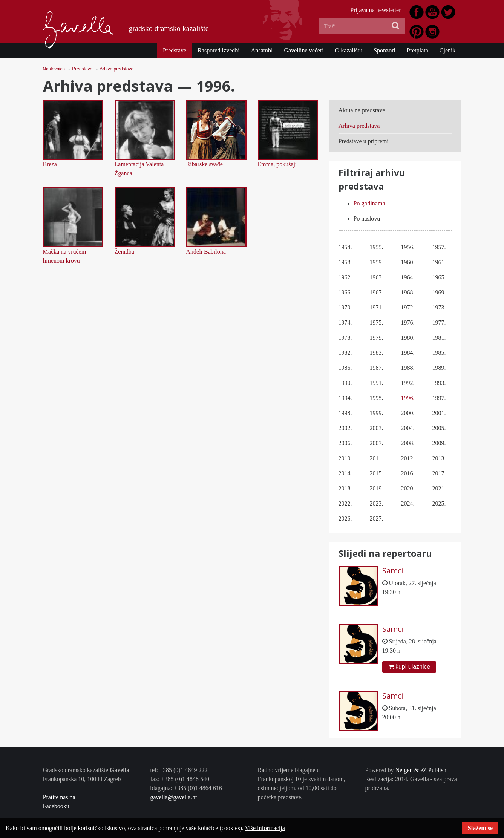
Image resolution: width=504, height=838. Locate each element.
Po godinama (369, 203)
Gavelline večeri (304, 50)
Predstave (175, 50)
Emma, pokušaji (277, 164)
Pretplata (417, 50)
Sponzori (385, 50)
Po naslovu (367, 218)
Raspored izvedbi (219, 50)
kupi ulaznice (409, 667)
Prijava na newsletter (375, 10)
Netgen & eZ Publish (421, 770)
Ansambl (262, 50)
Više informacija (265, 828)
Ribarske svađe (205, 164)
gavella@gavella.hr (174, 797)
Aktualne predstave (362, 110)
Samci (393, 571)
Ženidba (124, 252)
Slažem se (480, 828)
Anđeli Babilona (206, 252)
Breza (50, 164)
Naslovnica (54, 69)
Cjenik (448, 50)
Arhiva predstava (116, 69)
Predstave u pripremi (364, 141)
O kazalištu (349, 50)
